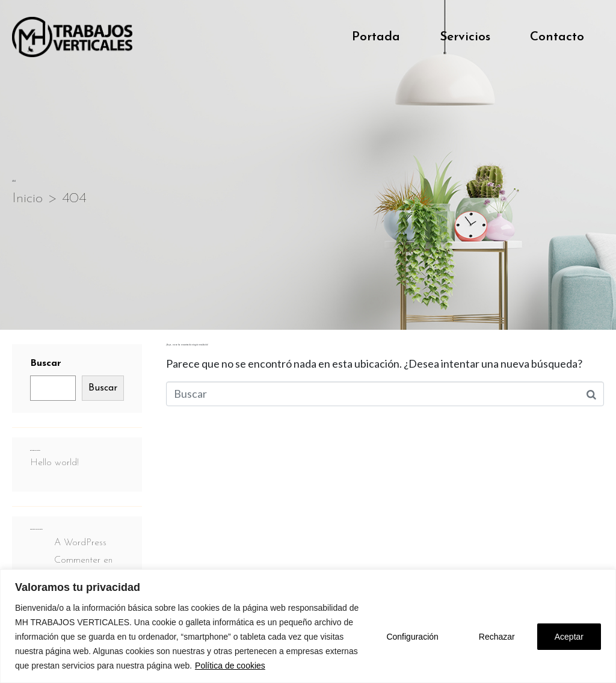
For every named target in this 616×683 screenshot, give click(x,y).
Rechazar (497, 637)
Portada (376, 37)
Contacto (557, 37)
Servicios (465, 37)
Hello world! (54, 463)
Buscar (46, 363)
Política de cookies (230, 666)
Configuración (412, 637)
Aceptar (569, 637)
